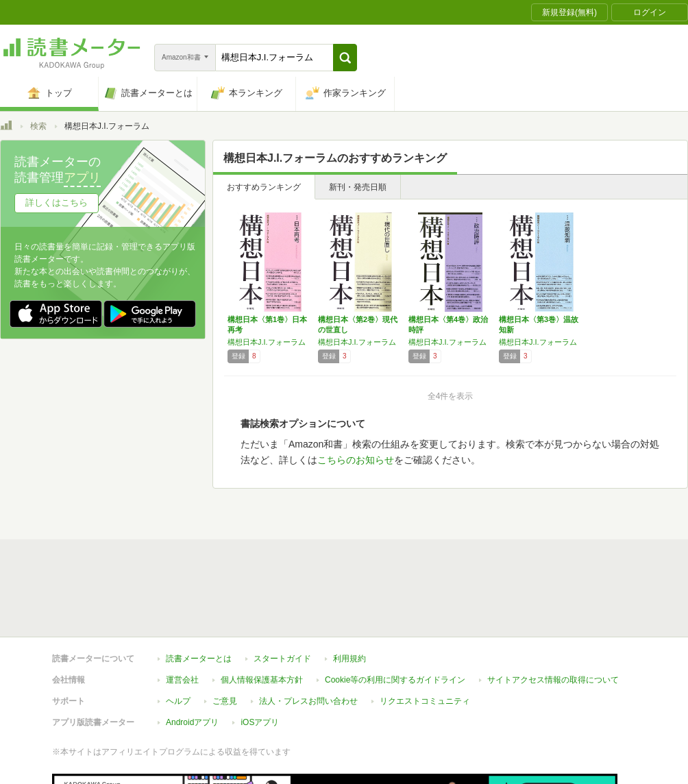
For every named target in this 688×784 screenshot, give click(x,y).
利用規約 (349, 659)
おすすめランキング (264, 187)
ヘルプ (178, 701)
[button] (345, 58)
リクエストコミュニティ (425, 701)
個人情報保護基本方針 (262, 680)
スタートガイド (282, 659)
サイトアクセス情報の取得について (553, 680)
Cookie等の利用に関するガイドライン (395, 680)
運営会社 (182, 680)
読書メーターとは (199, 659)
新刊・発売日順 (358, 187)
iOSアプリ (260, 722)
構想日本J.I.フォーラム (267, 342)
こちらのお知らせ (356, 460)
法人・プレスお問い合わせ (308, 701)
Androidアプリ (192, 722)
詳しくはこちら (57, 203)
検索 (38, 126)
